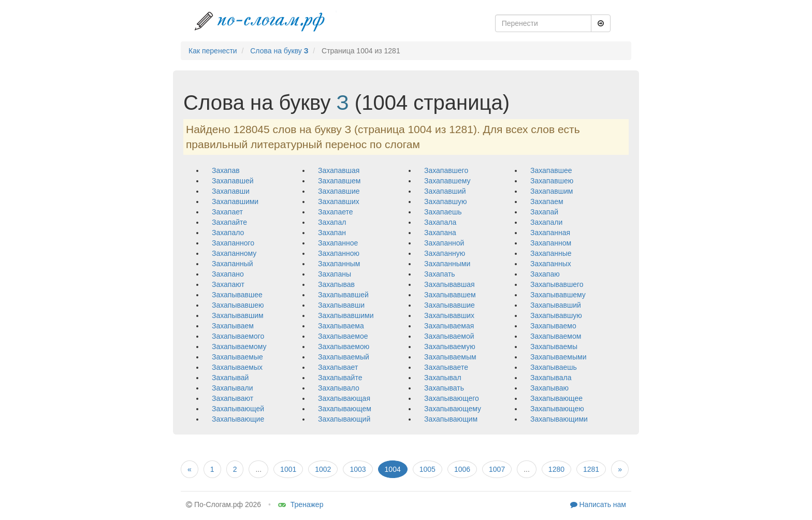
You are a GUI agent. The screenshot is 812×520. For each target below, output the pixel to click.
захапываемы (554, 346)
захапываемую (450, 346)
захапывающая (344, 398)
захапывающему (453, 409)
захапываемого (238, 336)
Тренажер (301, 504)
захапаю (545, 274)
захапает (227, 212)
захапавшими (235, 201)
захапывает (338, 367)
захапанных (551, 264)
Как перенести (213, 51)
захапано (228, 274)
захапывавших (449, 315)
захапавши (231, 191)
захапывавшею (238, 305)
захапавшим (552, 191)
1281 (591, 469)
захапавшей (233, 181)
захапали (546, 222)
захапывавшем (450, 295)
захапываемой (449, 336)
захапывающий (344, 419)
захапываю (549, 388)
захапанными (447, 264)
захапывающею (557, 409)
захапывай (230, 378)
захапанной (444, 243)
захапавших (339, 201)
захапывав (336, 284)
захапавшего (446, 170)
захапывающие (238, 419)
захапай (544, 212)
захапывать (444, 388)
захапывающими (559, 419)
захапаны (335, 274)
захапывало (339, 388)
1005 (427, 469)
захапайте (229, 222)
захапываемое (343, 336)
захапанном (551, 243)
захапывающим (451, 419)
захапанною (339, 253)
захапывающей (238, 409)
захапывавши (341, 305)
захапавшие (339, 191)
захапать (440, 274)
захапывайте (340, 378)
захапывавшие (450, 305)
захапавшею (552, 181)
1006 (462, 469)
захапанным (339, 264)
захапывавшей (343, 295)
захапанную (445, 253)
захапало (228, 233)
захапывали (233, 388)
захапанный (233, 264)
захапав (226, 170)
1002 (323, 469)
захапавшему (447, 181)
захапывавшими (346, 315)
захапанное (338, 243)
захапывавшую (556, 315)
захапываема (341, 326)
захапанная (550, 233)
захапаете (336, 212)
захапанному (234, 253)
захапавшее (551, 170)
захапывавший (556, 305)
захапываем (233, 326)
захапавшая (339, 170)
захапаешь (443, 212)
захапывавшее (237, 295)
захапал (332, 222)
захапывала (551, 378)
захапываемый (344, 357)
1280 (556, 469)
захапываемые (237, 357)
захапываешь (554, 367)
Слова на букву (279, 51)
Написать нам (598, 504)
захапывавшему (558, 295)
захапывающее (556, 398)
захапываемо (553, 326)
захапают (228, 284)
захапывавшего (557, 284)
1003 (358, 469)
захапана (440, 233)
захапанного (233, 243)
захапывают (233, 398)
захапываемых (237, 367)
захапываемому (239, 346)
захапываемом (556, 336)
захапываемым (450, 357)
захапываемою (344, 346)
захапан (332, 233)
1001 (288, 469)
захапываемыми (559, 357)
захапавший (445, 191)
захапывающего (452, 398)
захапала (440, 222)
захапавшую (445, 201)
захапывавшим (238, 315)
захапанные (551, 253)
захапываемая (449, 326)
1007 (497, 469)
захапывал (443, 378)
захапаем (547, 201)
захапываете (446, 367)
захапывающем (345, 409)
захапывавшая (450, 284)
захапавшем (339, 181)
